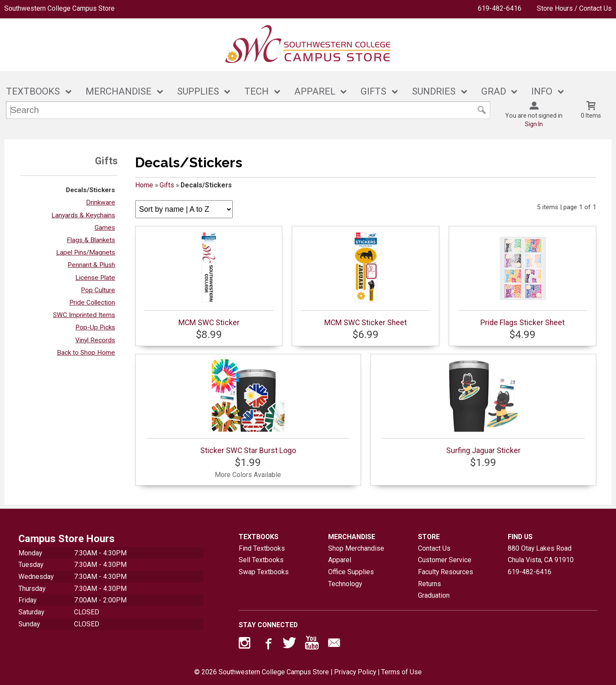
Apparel (340, 560)
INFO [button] (542, 91)
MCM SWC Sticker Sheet (366, 279)
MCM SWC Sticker (209, 279)
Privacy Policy (355, 672)
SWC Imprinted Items (84, 315)
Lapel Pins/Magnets (86, 252)
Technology (345, 584)
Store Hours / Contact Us (574, 8)
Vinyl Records (95, 340)
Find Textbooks (262, 548)
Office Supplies (351, 572)
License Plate (95, 278)
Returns (429, 584)
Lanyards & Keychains (83, 215)
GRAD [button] (494, 91)
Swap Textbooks (264, 572)
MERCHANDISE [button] (118, 91)
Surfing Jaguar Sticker (483, 407)
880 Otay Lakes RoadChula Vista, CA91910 (541, 554)
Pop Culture (98, 290)
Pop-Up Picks (95, 327)
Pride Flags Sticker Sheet (523, 279)
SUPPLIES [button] (198, 91)
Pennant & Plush (91, 265)
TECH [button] (256, 91)
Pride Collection (92, 302)
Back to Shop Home (86, 353)
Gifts (167, 185)
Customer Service (445, 560)
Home (144, 185)
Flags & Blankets (91, 240)
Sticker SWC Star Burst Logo (248, 407)
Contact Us (434, 548)
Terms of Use (401, 672)
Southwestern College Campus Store (59, 8)
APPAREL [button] (315, 91)
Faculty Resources (446, 572)
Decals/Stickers (90, 190)
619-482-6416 (500, 8)
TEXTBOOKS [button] (33, 91)
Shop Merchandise (356, 548)
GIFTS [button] (373, 91)
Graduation (434, 595)
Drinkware (101, 202)
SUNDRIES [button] (434, 91)
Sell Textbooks (261, 560)
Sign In (534, 124)
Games (105, 228)
